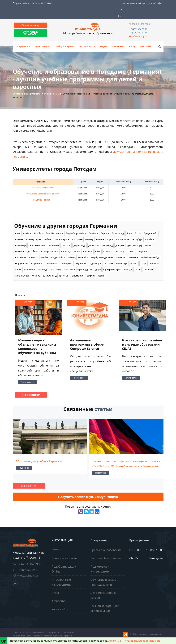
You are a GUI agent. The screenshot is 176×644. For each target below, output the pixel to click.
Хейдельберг (22, 276)
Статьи (56, 550)
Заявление (115, 641)
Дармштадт (80, 245)
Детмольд (94, 245)
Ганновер (21, 245)
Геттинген (53, 245)
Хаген (138, 270)
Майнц (72, 257)
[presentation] (14, 448)
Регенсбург (122, 263)
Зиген (148, 245)
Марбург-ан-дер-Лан (102, 257)
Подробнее (24, 468)
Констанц (119, 251)
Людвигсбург (58, 257)
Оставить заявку (30, 25)
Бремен (19, 239)
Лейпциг (34, 257)
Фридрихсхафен (112, 270)
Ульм (18, 270)
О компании (87, 46)
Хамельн (148, 270)
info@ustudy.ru (140, 36)
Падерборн (95, 263)
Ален (18, 233)
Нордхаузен (22, 263)
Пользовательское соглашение (148, 634)
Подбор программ (64, 46)
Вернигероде (62, 239)
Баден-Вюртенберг (76, 233)
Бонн (129, 233)
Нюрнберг (36, 263)
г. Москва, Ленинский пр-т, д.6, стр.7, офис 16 (141, 6)
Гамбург (150, 239)
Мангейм (83, 257)
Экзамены (118, 46)
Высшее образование (106, 558)
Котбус (130, 251)
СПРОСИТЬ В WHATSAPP (30, 33)
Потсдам (108, 263)
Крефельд (142, 251)
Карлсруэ (66, 251)
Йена (35, 251)
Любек (45, 257)
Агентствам (60, 601)
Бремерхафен (34, 239)
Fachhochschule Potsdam (42, 188)
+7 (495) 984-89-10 (138, 29)
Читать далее (27, 382)
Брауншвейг (151, 233)
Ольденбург (51, 263)
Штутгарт (64, 276)
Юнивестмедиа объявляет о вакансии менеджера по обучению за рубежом (37, 346)
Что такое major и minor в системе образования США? (142, 344)
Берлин (105, 233)
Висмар (89, 239)
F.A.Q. (132, 46)
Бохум (138, 233)
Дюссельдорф (135, 245)
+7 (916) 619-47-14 (138, 33)
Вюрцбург (137, 239)
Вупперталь (123, 239)
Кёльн (77, 251)
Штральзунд (50, 276)
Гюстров (66, 245)
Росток (134, 263)
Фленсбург (29, 270)
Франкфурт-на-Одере (89, 270)
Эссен (101, 276)
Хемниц (36, 276)
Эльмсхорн (78, 276)
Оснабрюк (66, 263)
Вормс (110, 239)
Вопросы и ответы (64, 558)
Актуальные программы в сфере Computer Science (87, 344)
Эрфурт (91, 276)
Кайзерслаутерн (50, 251)
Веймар (48, 239)
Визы (55, 593)
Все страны (42, 46)
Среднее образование (106, 550)
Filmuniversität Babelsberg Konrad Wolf (42, 194)
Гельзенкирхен (37, 245)
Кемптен (88, 251)
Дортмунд (107, 245)
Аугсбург (39, 233)
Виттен (100, 239)
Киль (98, 251)
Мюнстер (121, 257)
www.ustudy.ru (28, 575)
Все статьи (29, 486)
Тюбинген (154, 263)
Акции (103, 46)
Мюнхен (133, 257)
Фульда (128, 270)
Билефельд (118, 233)
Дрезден (120, 245)
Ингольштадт (23, 251)
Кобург (107, 251)
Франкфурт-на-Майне (63, 270)
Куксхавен (21, 257)
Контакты (145, 46)
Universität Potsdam (42, 200)
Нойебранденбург (150, 257)
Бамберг (93, 233)
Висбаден (77, 239)
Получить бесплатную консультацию (88, 497)
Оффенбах (80, 263)
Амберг (27, 233)
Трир (143, 263)
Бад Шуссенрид (54, 233)
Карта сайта (60, 609)
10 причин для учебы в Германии (40, 461)
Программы (23, 46)
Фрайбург (43, 270)
